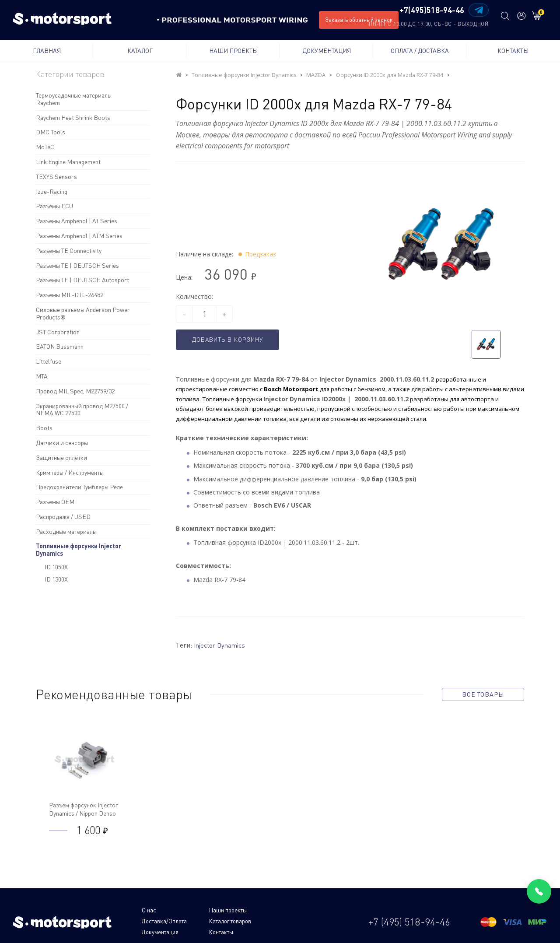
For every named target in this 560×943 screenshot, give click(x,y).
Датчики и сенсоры (62, 443)
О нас (149, 910)
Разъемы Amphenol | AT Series (77, 221)
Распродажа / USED (63, 517)
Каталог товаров (164, 920)
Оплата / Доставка (420, 51)
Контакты (513, 51)
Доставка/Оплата (276, 910)
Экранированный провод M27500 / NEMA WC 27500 (82, 410)
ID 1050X (56, 567)
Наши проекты (233, 51)
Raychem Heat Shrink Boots (73, 117)
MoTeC (45, 147)
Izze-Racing (52, 191)
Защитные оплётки (61, 457)
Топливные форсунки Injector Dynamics (79, 550)
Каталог (140, 51)
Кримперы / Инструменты (70, 472)
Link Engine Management (68, 162)
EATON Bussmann (60, 346)
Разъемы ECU (54, 206)
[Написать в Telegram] (476, 10)
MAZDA (313, 75)
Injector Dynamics (222, 645)
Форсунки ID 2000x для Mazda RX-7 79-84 (385, 75)
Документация (327, 51)
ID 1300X (56, 579)
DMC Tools (51, 132)
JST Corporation (58, 332)
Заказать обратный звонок (359, 20)
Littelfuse (49, 361)
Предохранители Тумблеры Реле (79, 487)
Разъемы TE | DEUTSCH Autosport (82, 280)
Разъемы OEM (55, 502)
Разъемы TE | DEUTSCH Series (77, 265)
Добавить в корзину (233, 340)
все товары (483, 694)
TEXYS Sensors (56, 177)
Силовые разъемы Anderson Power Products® (83, 313)
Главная (47, 51)
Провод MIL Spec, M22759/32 (75, 391)
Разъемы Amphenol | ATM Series (79, 236)
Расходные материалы (66, 531)
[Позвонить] (539, 891)
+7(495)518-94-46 (429, 11)
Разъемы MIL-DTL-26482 (70, 295)
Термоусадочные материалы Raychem (74, 99)
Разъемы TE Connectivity (69, 251)
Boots (44, 428)
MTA (42, 376)
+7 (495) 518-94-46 (409, 915)
